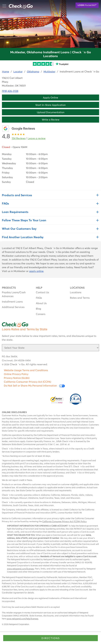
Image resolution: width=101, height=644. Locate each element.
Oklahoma (33, 72)
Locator (18, 72)
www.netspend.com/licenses (20, 569)
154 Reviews (19, 138)
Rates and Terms (80, 298)
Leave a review (37, 138)
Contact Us (42, 292)
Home (6, 72)
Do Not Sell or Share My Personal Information (34, 386)
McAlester (49, 72)
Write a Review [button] (51, 120)
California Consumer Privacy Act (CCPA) (27, 382)
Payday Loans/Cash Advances (14, 294)
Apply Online (50, 98)
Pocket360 (87, 5)
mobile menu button (19, 6)
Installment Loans (12, 302)
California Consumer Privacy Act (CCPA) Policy (64, 521)
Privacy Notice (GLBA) (17, 378)
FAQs (39, 298)
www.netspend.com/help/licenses (22, 619)
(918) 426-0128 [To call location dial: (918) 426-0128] (10, 91)
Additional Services (13, 307)
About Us (41, 303)
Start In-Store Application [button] (50, 105)
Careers (41, 314)
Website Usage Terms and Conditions (26, 370)
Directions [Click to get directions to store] (51, 638)
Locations (76, 292)
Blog (38, 309)
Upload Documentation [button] (51, 112)
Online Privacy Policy (16, 374)
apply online (36, 271)
